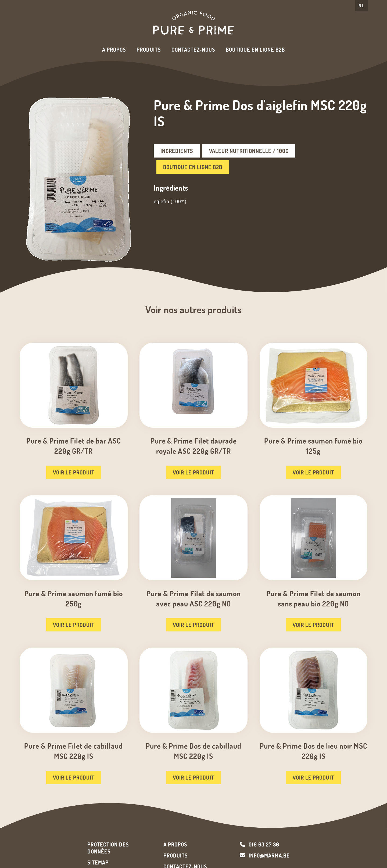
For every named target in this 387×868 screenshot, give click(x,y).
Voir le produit (74, 472)
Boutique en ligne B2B (255, 49)
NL (361, 6)
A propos (114, 49)
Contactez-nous (193, 49)
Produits (149, 49)
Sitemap (98, 862)
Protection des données (108, 848)
